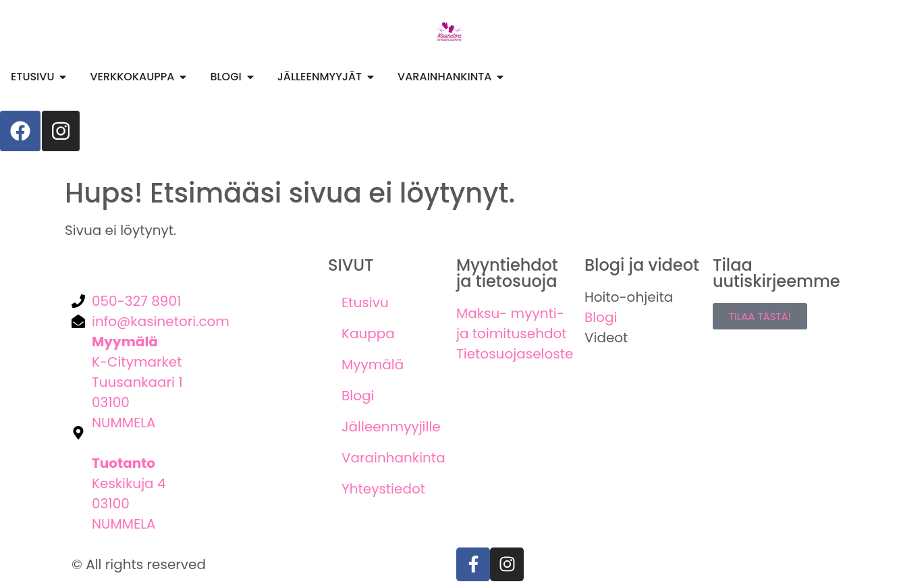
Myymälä (373, 365)
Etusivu (365, 302)
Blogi (358, 396)
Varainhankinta (392, 458)
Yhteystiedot (383, 489)
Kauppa (368, 333)
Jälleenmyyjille (391, 427)
